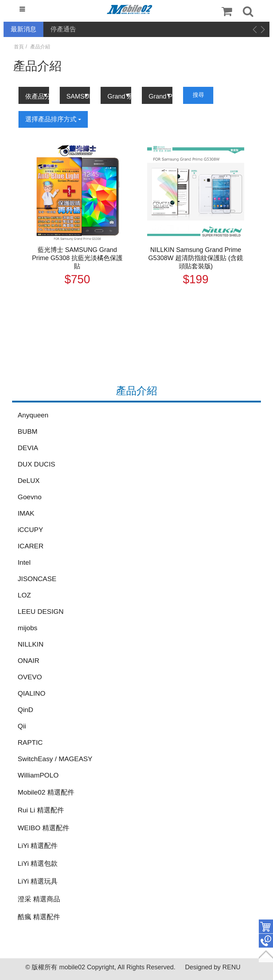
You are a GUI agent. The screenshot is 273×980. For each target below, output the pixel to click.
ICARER (31, 546)
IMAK (26, 513)
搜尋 (198, 95)
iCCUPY (30, 530)
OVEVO (30, 677)
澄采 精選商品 (39, 899)
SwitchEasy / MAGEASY (55, 759)
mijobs (28, 628)
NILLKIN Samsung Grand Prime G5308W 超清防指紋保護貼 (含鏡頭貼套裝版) (196, 258)
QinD (26, 710)
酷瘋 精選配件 (39, 917)
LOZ (24, 595)
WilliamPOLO (38, 775)
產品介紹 (40, 47)
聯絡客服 (266, 941)
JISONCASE (37, 579)
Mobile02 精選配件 (46, 792)
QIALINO (32, 693)
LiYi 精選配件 (38, 846)
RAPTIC (30, 742)
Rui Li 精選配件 (41, 810)
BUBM (28, 431)
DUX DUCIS (37, 464)
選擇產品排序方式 (53, 119)
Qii (22, 726)
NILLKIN (31, 644)
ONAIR (29, 661)
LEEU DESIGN (41, 612)
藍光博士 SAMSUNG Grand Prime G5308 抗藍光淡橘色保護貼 (77, 258)
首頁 (19, 47)
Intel (24, 562)
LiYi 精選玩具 (38, 881)
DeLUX (29, 481)
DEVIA (28, 448)
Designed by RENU (213, 967)
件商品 (266, 927)
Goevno (30, 497)
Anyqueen (33, 415)
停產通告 (63, 29)
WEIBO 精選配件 (44, 828)
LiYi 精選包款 (38, 863)
